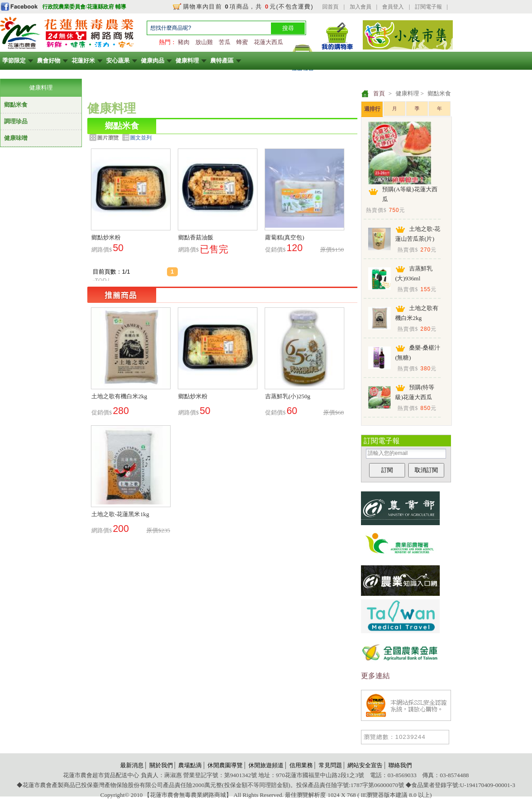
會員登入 (393, 7)
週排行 (372, 109)
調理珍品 (16, 121)
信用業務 (301, 765)
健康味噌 (16, 138)
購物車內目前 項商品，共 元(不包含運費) (248, 7)
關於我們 (161, 765)
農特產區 (222, 61)
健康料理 (187, 61)
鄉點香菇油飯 (196, 237)
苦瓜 (225, 42)
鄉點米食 (16, 105)
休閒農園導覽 (225, 765)
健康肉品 (153, 61)
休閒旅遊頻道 (266, 765)
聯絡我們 (400, 765)
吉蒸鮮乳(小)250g (288, 396)
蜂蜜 (242, 42)
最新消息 (132, 765)
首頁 (379, 93)
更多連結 (375, 676)
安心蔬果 (118, 61)
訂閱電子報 (428, 7)
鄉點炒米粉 (106, 237)
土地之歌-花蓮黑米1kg (120, 514)
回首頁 (330, 7)
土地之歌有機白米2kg (119, 396)
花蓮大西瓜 (268, 42)
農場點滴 (190, 765)
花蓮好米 (83, 61)
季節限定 (14, 61)
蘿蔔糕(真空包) (285, 237)
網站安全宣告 (365, 765)
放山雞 (204, 42)
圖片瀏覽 (108, 138)
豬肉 (184, 42)
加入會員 (361, 7)
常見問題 (330, 765)
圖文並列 (141, 138)
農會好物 (49, 61)
